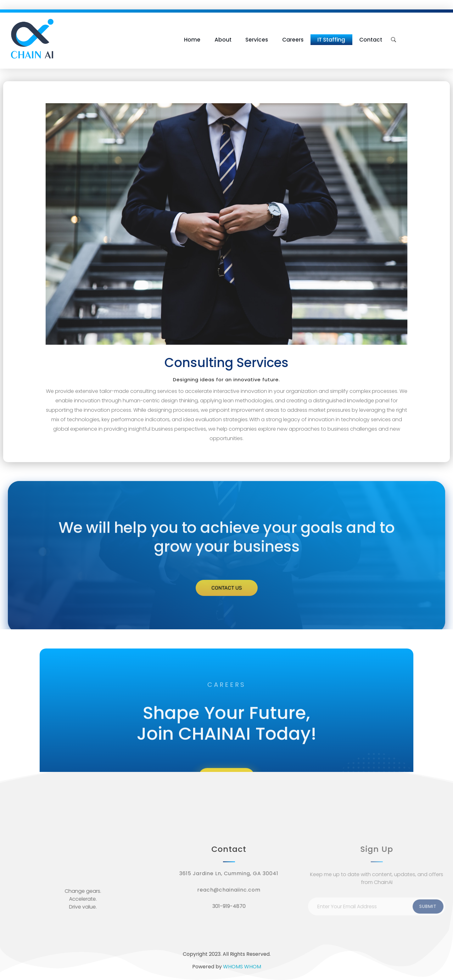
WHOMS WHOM (242, 967)
